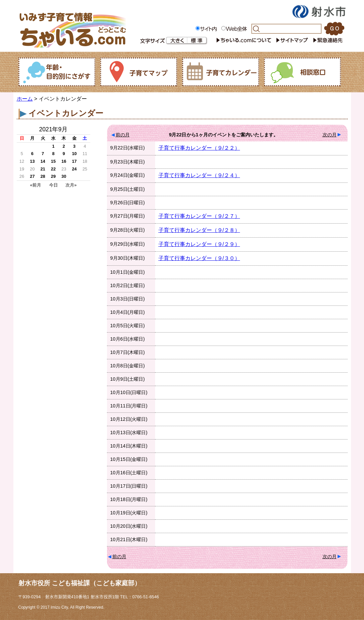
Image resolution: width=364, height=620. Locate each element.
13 (32, 161)
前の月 (123, 135)
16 (64, 161)
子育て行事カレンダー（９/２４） (199, 175)
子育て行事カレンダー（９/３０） (199, 258)
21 (43, 169)
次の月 (330, 135)
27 (32, 176)
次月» (71, 185)
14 (43, 161)
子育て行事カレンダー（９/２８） (199, 230)
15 (53, 161)
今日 (53, 185)
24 (74, 169)
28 (43, 176)
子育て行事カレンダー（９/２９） (199, 244)
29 (53, 176)
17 (74, 161)
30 (64, 176)
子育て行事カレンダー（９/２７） (199, 216)
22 (53, 169)
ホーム (25, 99)
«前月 (36, 185)
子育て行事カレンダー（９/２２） (199, 148)
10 (74, 154)
